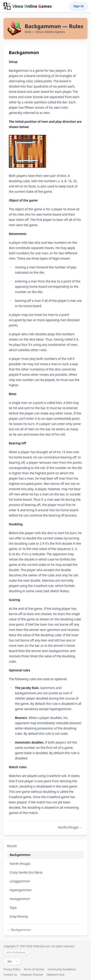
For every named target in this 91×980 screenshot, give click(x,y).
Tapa (13, 908)
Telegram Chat (56, 975)
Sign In (79, 6)
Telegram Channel (32, 975)
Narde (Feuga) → (70, 827)
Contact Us (10, 975)
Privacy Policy (12, 969)
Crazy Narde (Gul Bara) (26, 872)
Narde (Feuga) (20, 864)
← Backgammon (19, 930)
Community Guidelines (62, 969)
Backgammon (20, 855)
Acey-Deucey (19, 916)
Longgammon (20, 881)
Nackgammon (20, 899)
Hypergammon (21, 890)
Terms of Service (34, 969)
